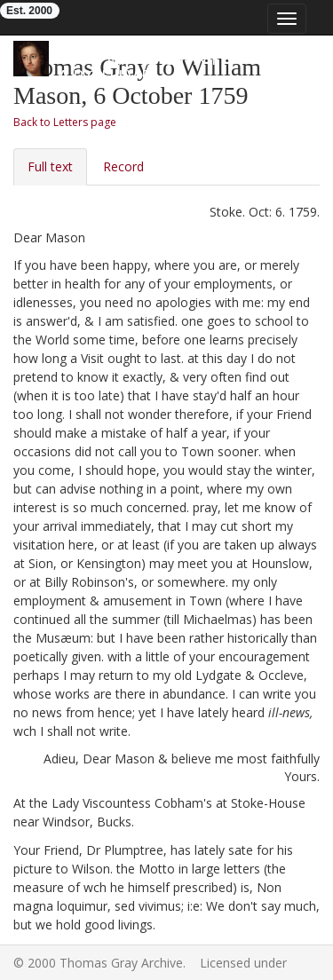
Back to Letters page (65, 122)
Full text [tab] (50, 166)
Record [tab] (123, 166)
